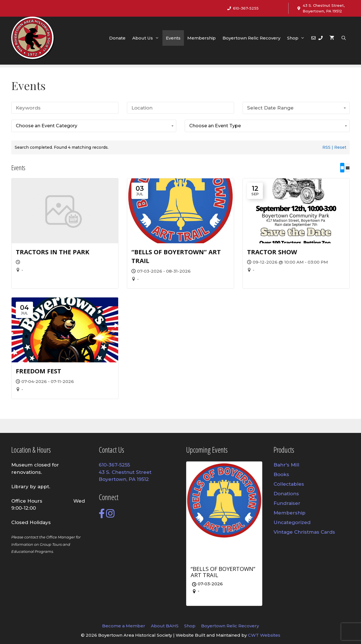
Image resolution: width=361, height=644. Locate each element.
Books (281, 474)
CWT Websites (264, 635)
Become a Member (124, 626)
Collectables (289, 484)
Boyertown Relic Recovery (251, 38)
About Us (147, 38)
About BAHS (165, 626)
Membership (202, 38)
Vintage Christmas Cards (304, 532)
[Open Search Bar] (344, 38)
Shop (298, 38)
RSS (326, 147)
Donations (286, 494)
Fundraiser (287, 503)
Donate (117, 38)
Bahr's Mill (286, 465)
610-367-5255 (246, 8)
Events (173, 38)
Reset (340, 147)
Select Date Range (297, 108)
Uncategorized (292, 522)
